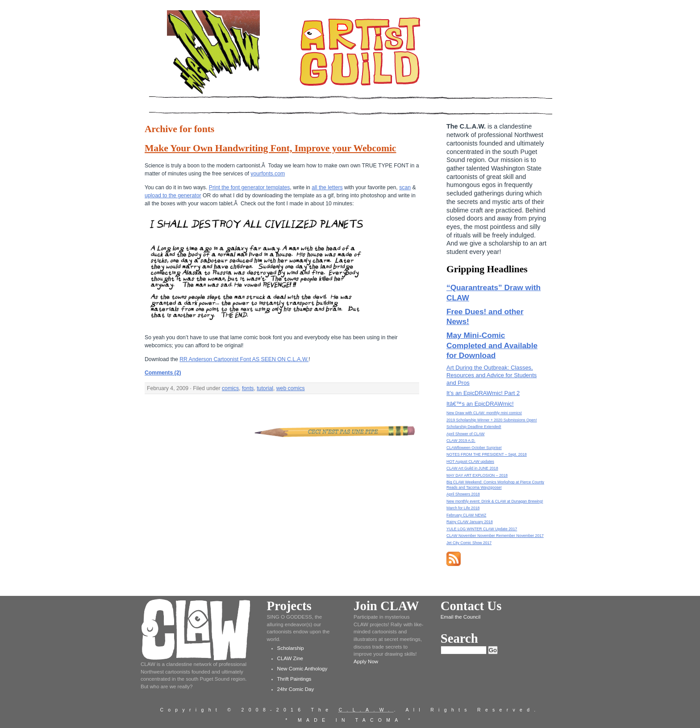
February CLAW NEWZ (466, 515)
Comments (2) (163, 373)
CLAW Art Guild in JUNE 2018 (472, 468)
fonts (248, 388)
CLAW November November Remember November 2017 (495, 536)
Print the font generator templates (250, 187)
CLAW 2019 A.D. (461, 441)
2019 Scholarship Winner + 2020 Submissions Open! (492, 420)
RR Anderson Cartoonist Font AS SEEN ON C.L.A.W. (244, 359)
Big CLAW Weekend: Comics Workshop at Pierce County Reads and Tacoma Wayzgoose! (495, 485)
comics (230, 388)
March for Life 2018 (463, 508)
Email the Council (461, 617)
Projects (289, 606)
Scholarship (291, 648)
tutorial (265, 388)
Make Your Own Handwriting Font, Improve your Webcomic (270, 148)
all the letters (327, 187)
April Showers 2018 (463, 494)
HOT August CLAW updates (470, 462)
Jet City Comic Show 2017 (469, 543)
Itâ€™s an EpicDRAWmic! (480, 404)
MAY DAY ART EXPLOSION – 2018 (477, 475)
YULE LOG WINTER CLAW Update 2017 (482, 529)
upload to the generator (173, 196)
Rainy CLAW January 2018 (470, 522)
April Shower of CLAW (465, 434)
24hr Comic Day (296, 689)
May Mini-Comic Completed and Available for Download (492, 345)
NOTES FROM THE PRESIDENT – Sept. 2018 (487, 454)
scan (405, 187)
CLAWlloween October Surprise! (474, 448)
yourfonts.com (268, 174)
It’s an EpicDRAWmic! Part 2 (483, 393)
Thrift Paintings (294, 679)
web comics (291, 388)
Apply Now (366, 661)
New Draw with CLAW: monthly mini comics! (484, 413)
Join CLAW (386, 606)
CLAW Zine (290, 658)
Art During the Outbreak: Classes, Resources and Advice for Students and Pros (492, 375)
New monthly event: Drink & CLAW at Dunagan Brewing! (495, 501)
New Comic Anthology (302, 669)
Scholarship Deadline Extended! (474, 427)
